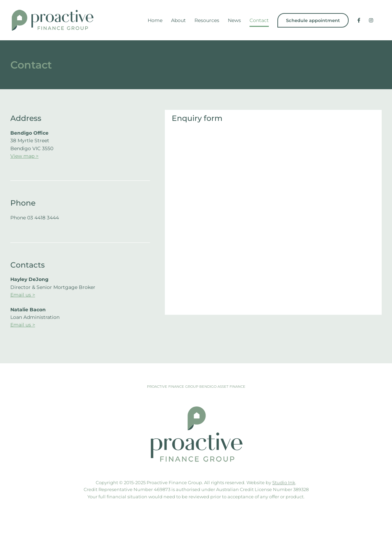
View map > (24, 156)
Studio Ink (284, 482)
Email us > (23, 295)
